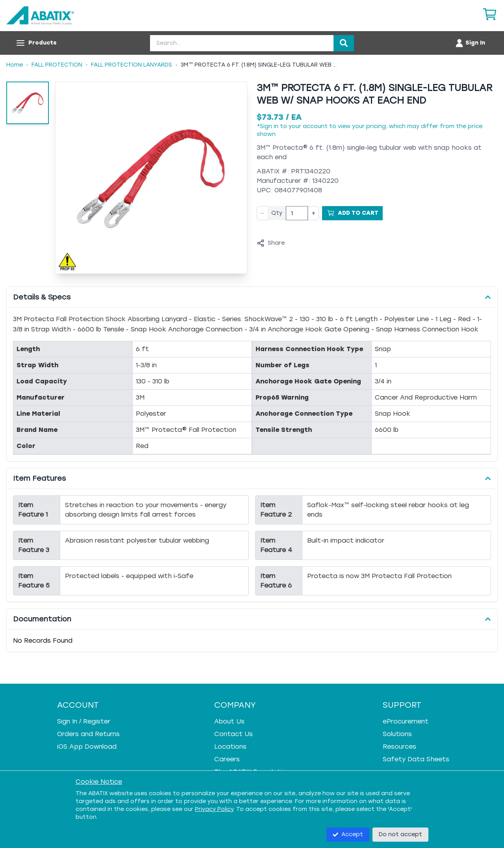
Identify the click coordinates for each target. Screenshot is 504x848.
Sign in (269, 126)
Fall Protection (57, 65)
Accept (348, 834)
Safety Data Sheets (416, 759)
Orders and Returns (88, 734)
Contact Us (233, 734)
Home (15, 65)
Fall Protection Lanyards (132, 65)
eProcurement (406, 721)
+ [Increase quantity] (313, 213)
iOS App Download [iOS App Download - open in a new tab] (87, 747)
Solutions (397, 734)
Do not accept (400, 834)
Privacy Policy (214, 809)
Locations (230, 747)
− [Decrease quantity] (262, 213)
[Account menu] (470, 43)
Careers (227, 759)
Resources (399, 747)
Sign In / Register (84, 721)
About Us (229, 721)
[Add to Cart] (352, 213)
